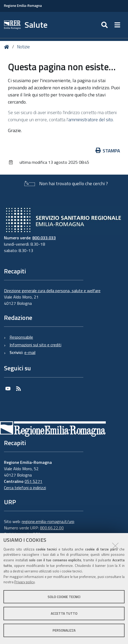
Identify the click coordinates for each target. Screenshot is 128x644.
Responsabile (21, 337)
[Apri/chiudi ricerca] (105, 25)
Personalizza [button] (64, 630)
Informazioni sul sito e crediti (35, 345)
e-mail (30, 352)
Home (8, 47)
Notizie (23, 47)
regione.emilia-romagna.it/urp (48, 521)
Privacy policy (24, 582)
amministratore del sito (91, 120)
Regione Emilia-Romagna (23, 6)
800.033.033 (44, 238)
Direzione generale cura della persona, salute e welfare (52, 291)
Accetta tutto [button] (64, 613)
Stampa (108, 151)
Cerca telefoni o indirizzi (25, 488)
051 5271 (33, 481)
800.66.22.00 (52, 528)
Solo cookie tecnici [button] (64, 597)
